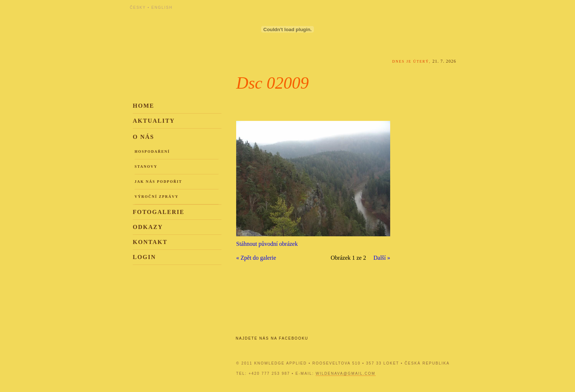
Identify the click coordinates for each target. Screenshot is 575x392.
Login (144, 257)
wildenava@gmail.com (346, 373)
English (162, 8)
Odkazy (148, 227)
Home (144, 106)
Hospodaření (152, 151)
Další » (382, 258)
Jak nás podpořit (158, 182)
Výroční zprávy (157, 197)
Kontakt (150, 242)
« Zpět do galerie (256, 258)
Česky (138, 8)
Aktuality (154, 121)
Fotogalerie (159, 212)
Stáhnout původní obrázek (267, 244)
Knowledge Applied (196, 27)
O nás (143, 137)
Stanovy (146, 167)
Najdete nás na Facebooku (272, 338)
